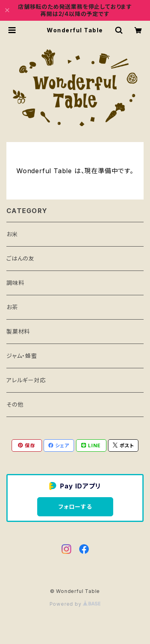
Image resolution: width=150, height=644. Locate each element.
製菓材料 (18, 331)
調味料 (15, 283)
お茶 (12, 307)
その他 (15, 404)
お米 (12, 234)
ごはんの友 (20, 258)
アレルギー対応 (26, 380)
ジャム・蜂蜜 (22, 356)
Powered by (75, 604)
